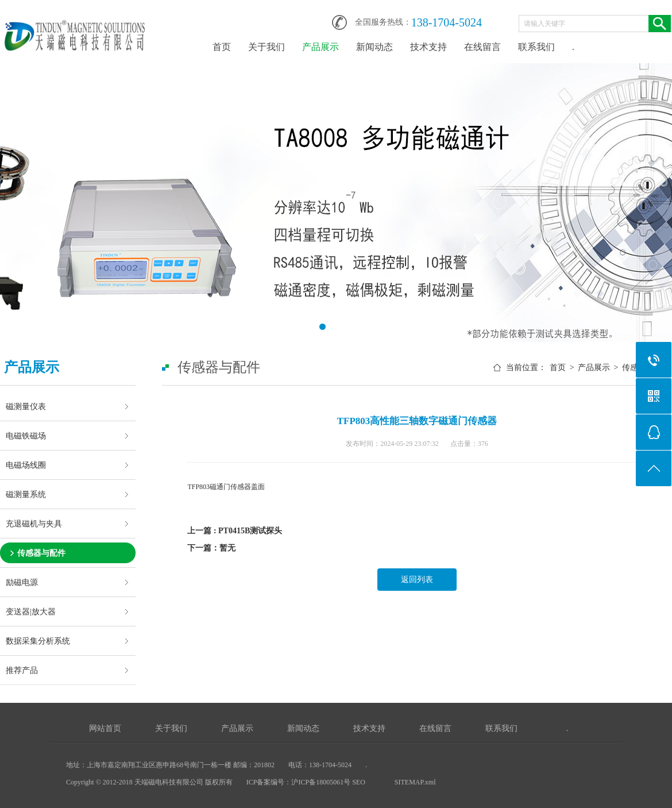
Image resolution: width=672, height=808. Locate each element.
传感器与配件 (41, 553)
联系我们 (536, 47)
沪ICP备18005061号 (321, 782)
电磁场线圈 (26, 465)
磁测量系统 (26, 494)
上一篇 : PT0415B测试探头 (235, 531)
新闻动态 (374, 47)
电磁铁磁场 (26, 436)
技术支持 (428, 47)
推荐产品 (22, 670)
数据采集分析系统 (38, 641)
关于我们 (267, 47)
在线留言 (482, 47)
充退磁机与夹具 (34, 524)
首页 (222, 47)
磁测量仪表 (26, 406)
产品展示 (320, 47)
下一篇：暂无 (211, 548)
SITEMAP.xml (415, 782)
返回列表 (417, 580)
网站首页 (105, 728)
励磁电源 (22, 582)
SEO (360, 782)
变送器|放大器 (31, 611)
